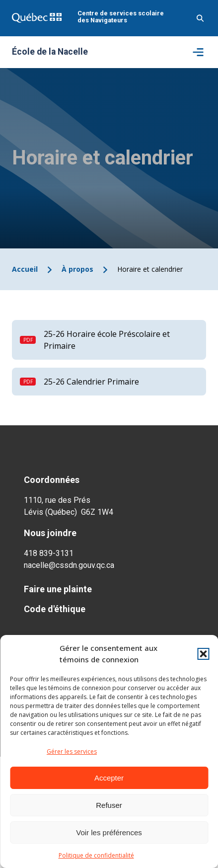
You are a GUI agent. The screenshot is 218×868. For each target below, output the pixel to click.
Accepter (109, 778)
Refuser (109, 805)
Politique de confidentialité (96, 855)
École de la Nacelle (50, 52)
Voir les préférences (109, 832)
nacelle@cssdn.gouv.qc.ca (69, 565)
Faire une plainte (58, 589)
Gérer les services (72, 751)
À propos (77, 269)
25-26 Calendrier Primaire (91, 382)
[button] (203, 654)
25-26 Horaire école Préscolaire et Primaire (107, 340)
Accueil (25, 269)
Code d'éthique (55, 609)
